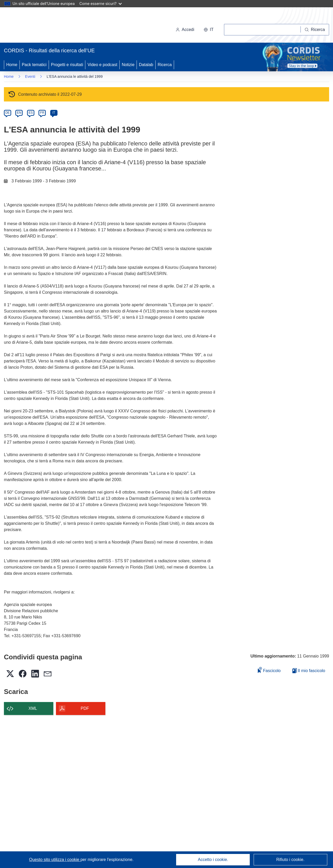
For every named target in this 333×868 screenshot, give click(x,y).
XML (33, 708)
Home (12, 65)
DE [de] (8, 113)
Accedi (185, 30)
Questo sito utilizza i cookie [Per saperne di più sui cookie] (55, 860)
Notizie (128, 65)
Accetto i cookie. (213, 860)
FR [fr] (42, 113)
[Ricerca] (315, 30)
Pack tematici (34, 65)
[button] (209, 30)
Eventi (30, 76)
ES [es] (31, 113)
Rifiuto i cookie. (290, 860)
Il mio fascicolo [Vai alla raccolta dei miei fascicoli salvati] (309, 671)
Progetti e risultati (67, 65)
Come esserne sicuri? (101, 4)
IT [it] (54, 113)
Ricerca (165, 65)
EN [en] (19, 113)
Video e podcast (102, 65)
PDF (85, 708)
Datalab (146, 65)
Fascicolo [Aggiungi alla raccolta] (269, 670)
